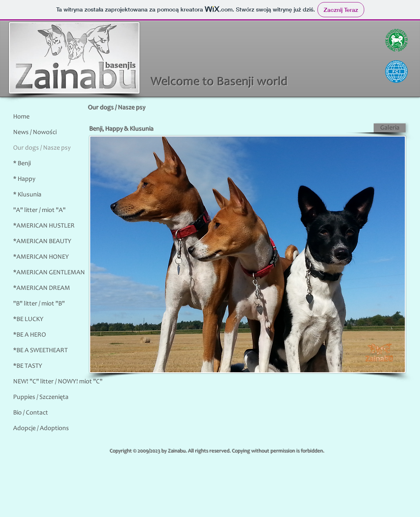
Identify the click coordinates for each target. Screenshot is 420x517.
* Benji (22, 164)
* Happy (24, 179)
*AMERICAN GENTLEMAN (49, 273)
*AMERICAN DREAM (42, 288)
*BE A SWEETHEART (40, 351)
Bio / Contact (31, 413)
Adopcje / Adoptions (41, 428)
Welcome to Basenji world (219, 82)
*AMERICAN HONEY (41, 257)
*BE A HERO (30, 335)
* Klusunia (27, 195)
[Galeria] (390, 128)
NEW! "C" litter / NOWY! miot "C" (58, 382)
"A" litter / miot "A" (39, 210)
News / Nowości (35, 132)
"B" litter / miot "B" (39, 304)
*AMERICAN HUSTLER (44, 226)
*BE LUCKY (28, 319)
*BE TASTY (28, 366)
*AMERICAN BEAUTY (42, 241)
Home (21, 117)
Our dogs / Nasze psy (42, 148)
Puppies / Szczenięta (41, 397)
